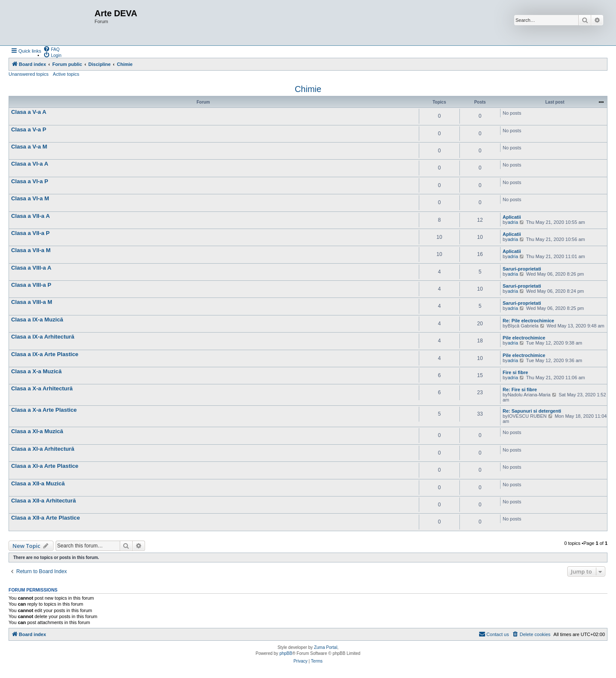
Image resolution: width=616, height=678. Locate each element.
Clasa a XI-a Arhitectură (43, 449)
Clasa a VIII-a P (31, 285)
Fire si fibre (515, 372)
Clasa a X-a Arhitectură (42, 388)
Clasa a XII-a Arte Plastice (46, 518)
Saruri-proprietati (522, 269)
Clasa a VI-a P (30, 181)
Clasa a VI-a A (30, 164)
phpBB (286, 653)
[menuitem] (51, 49)
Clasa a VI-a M (30, 198)
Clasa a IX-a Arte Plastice (45, 354)
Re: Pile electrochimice (528, 321)
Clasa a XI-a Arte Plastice (45, 466)
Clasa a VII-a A (30, 216)
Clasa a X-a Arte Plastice (44, 410)
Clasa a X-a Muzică (36, 371)
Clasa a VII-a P (30, 233)
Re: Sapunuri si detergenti (532, 411)
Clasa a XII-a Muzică (38, 483)
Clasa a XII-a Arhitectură (43, 501)
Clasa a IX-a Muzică (37, 320)
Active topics (66, 74)
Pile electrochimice (524, 338)
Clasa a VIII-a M (32, 302)
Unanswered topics (29, 74)
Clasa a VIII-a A (31, 268)
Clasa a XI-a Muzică (37, 431)
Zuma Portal (326, 647)
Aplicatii (512, 217)
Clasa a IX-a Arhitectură (43, 337)
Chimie (308, 89)
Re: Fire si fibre (520, 390)
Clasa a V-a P (29, 129)
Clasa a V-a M (29, 147)
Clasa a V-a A (29, 112)
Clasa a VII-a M (31, 250)
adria (513, 222)
